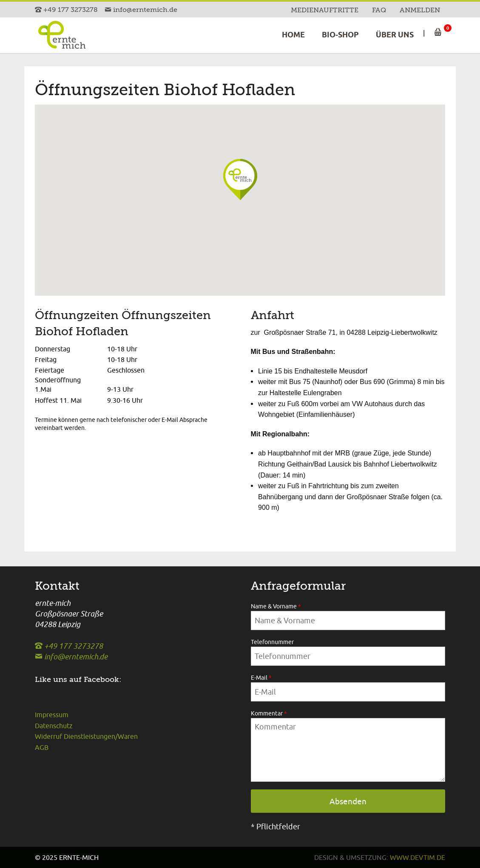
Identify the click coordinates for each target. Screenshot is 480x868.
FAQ (379, 10)
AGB (42, 747)
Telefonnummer (272, 642)
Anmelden (420, 10)
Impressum (52, 715)
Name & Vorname (276, 606)
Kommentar (269, 713)
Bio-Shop (340, 35)
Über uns (395, 35)
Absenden (348, 801)
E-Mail (261, 678)
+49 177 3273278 (67, 10)
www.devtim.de (418, 857)
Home (293, 35)
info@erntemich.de (141, 10)
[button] (249, 190)
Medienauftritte (325, 10)
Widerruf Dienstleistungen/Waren (86, 736)
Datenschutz (54, 726)
